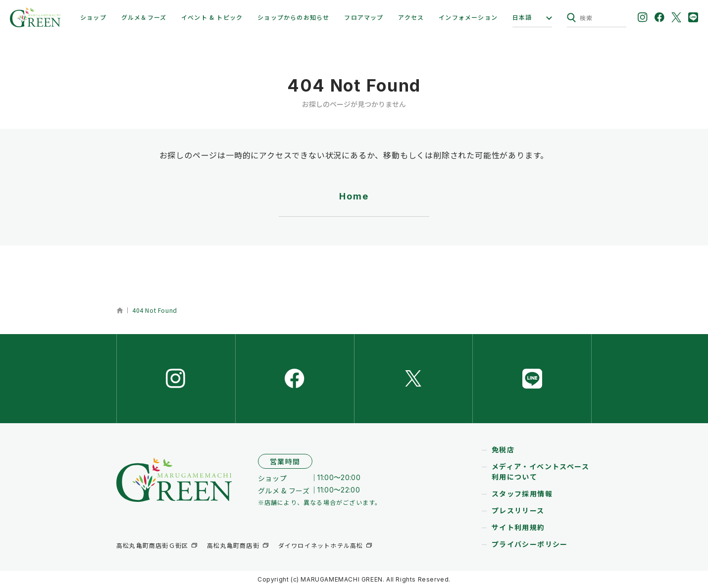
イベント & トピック (212, 17)
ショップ (93, 17)
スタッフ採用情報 (522, 493)
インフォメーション (468, 17)
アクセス (411, 17)
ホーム (120, 310)
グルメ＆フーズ (144, 17)
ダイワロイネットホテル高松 (321, 545)
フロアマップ (364, 17)
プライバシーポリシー (530, 544)
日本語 (522, 17)
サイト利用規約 (518, 527)
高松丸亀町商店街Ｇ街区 (152, 545)
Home (354, 196)
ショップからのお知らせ (293, 17)
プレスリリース (518, 510)
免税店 (503, 449)
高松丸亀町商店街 (233, 545)
